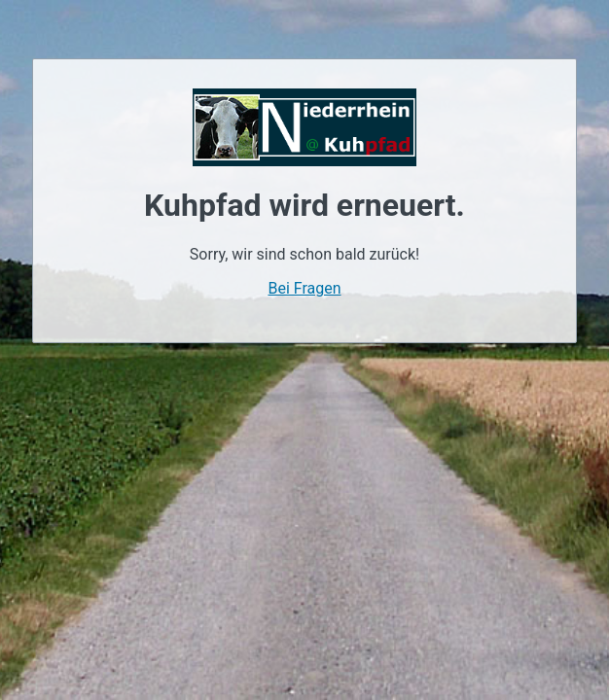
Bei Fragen (304, 288)
